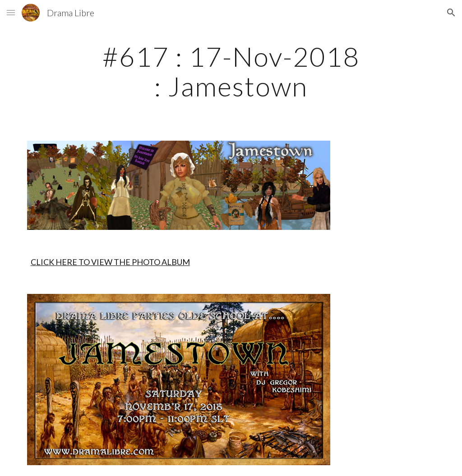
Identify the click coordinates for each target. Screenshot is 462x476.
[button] (11, 12)
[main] (231, 71)
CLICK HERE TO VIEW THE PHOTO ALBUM (110, 262)
